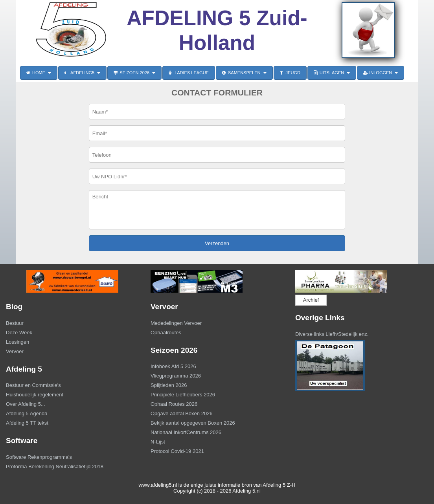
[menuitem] (72, 324)
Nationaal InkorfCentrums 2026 (186, 432)
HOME (39, 73)
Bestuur (15, 323)
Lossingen (17, 342)
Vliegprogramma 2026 (176, 376)
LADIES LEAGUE (189, 73)
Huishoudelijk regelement (35, 395)
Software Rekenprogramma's (39, 457)
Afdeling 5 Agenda (27, 413)
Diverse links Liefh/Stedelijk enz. (332, 334)
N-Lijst (158, 442)
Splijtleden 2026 (169, 385)
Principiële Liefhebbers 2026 (183, 395)
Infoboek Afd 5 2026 (173, 366)
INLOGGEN (381, 73)
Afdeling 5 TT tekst (27, 423)
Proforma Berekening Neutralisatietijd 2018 (55, 466)
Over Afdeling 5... (26, 404)
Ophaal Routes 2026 (174, 404)
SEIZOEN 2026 (134, 73)
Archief (311, 300)
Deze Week (19, 333)
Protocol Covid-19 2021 (177, 451)
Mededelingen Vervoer (176, 323)
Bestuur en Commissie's (33, 385)
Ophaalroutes (166, 333)
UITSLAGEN (332, 73)
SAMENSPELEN (244, 73)
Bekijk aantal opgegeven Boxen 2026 (193, 423)
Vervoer (15, 351)
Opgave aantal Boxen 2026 (182, 413)
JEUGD (290, 73)
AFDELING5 (82, 73)
